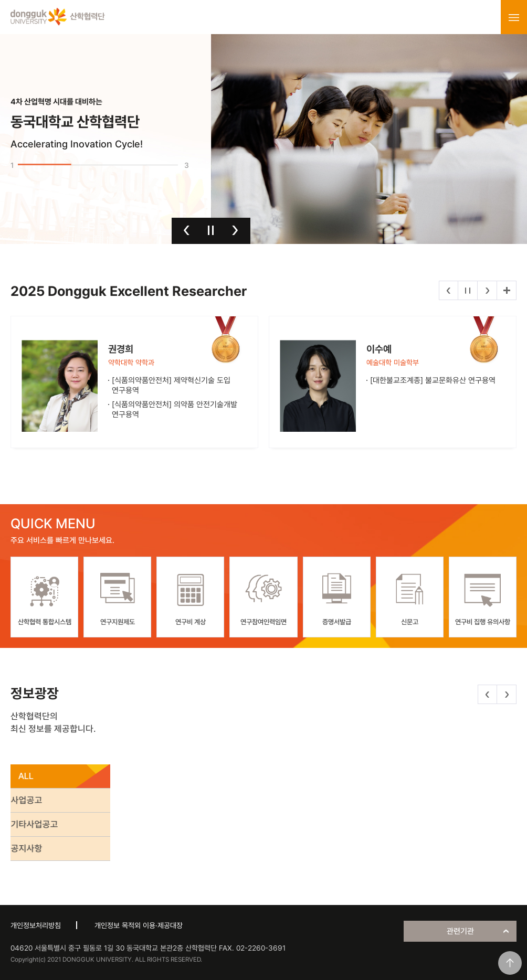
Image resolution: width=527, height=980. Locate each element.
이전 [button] (187, 230)
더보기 (507, 290)
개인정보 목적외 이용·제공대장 (139, 925)
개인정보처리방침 (36, 925)
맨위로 (510, 963)
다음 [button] (235, 230)
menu (514, 17)
